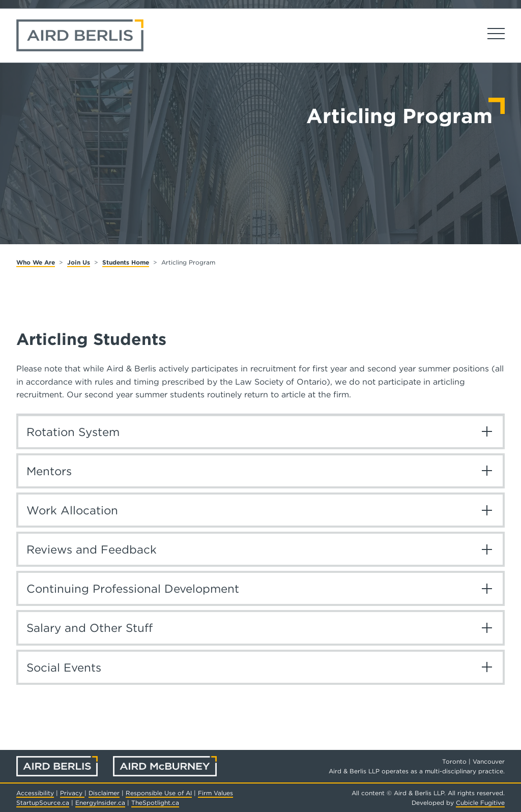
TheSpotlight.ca (155, 803)
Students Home (126, 262)
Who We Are (36, 262)
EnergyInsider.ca (100, 803)
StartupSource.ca (43, 803)
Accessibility (35, 793)
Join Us (79, 262)
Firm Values (215, 793)
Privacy (72, 793)
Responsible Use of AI (159, 793)
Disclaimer (104, 793)
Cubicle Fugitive (480, 803)
